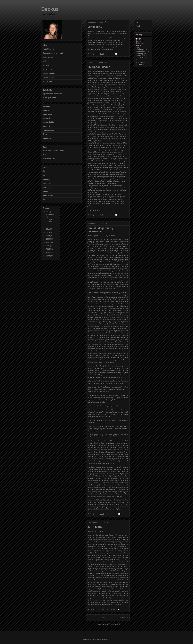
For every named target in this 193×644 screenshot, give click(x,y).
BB (44, 175)
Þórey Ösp (47, 138)
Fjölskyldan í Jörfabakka (52, 94)
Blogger (107, 639)
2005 (48, 249)
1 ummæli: (109, 54)
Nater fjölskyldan (50, 98)
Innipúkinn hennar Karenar (53, 151)
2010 (48, 232)
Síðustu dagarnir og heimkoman (100, 230)
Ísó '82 (46, 134)
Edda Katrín (48, 114)
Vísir (45, 199)
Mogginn (47, 187)
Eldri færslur (123, 618)
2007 (48, 242)
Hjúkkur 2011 (48, 61)
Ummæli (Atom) (115, 624)
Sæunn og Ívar (49, 159)
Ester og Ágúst (49, 57)
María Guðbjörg (49, 73)
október (51, 215)
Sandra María (48, 130)
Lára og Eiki (48, 69)
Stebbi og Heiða (49, 77)
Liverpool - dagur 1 (100, 67)
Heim (103, 618)
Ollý (45, 155)
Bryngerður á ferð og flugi (53, 53)
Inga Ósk (47, 126)
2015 (48, 212)
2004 (48, 253)
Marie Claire (48, 183)
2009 (48, 236)
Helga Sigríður (49, 122)
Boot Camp (48, 179)
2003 (48, 256)
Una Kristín (47, 81)
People (46, 191)
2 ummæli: (109, 215)
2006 (48, 246)
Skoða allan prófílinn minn (141, 63)
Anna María (48, 110)
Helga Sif (47, 118)
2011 (48, 229)
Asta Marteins (48, 49)
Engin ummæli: (111, 514)
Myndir (138, 26)
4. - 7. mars (95, 527)
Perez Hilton (48, 195)
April (140, 39)
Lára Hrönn (48, 65)
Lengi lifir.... (95, 27)
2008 (48, 239)
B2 (44, 171)
